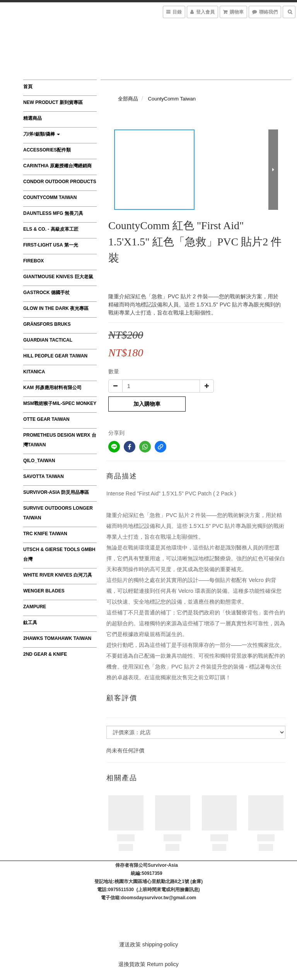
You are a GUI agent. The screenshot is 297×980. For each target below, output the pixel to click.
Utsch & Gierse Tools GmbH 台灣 (59, 554)
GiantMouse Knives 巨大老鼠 (58, 277)
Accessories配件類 (47, 150)
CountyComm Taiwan (50, 197)
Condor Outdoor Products (60, 182)
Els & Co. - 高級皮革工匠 (51, 229)
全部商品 (128, 99)
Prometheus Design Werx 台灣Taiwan (60, 440)
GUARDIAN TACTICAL (48, 340)
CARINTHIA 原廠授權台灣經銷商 (57, 166)
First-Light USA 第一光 (51, 245)
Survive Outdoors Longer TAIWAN (58, 513)
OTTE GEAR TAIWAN (46, 419)
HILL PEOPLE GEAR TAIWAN (55, 356)
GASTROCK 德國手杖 (46, 293)
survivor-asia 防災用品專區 (56, 492)
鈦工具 (30, 623)
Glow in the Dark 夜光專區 (56, 308)
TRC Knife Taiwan (45, 534)
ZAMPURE (35, 607)
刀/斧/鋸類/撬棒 (42, 134)
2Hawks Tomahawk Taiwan (57, 638)
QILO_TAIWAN (39, 461)
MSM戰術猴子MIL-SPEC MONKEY (60, 403)
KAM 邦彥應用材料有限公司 (52, 388)
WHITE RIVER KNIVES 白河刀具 (58, 575)
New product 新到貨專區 (53, 102)
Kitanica (34, 372)
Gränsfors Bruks (47, 324)
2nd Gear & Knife (45, 654)
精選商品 (32, 118)
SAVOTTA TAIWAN (44, 476)
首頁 (28, 87)
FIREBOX (33, 261)
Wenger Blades (44, 591)
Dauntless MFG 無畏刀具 (53, 213)
